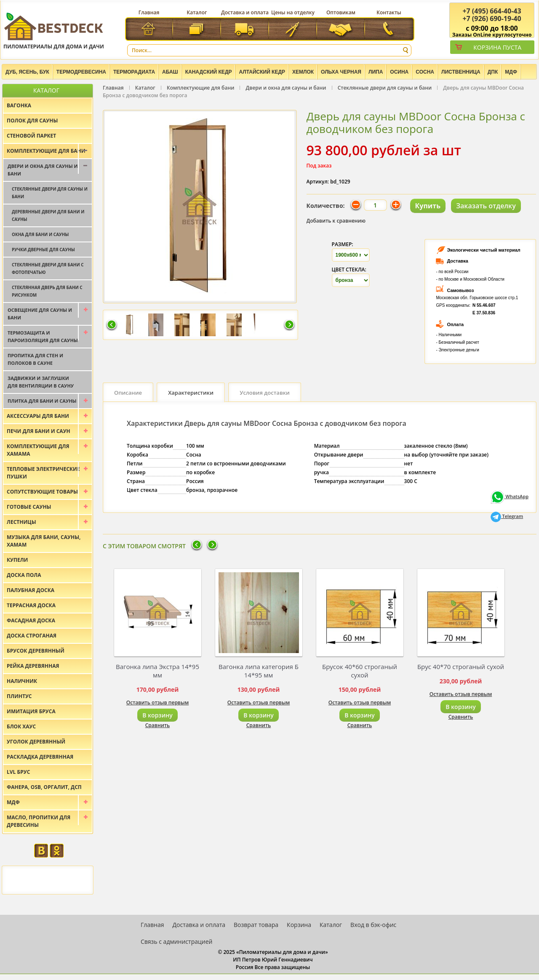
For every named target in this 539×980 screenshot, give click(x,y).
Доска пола (24, 575)
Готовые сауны (29, 507)
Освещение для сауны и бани (40, 314)
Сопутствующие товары (42, 492)
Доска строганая (32, 636)
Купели (17, 560)
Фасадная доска (31, 620)
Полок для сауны (32, 121)
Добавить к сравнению (336, 221)
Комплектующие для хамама (38, 450)
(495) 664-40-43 (492, 11)
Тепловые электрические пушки (43, 473)
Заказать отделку (486, 206)
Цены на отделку (293, 12)
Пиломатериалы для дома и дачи (54, 31)
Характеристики (191, 393)
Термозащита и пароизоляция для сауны (43, 336)
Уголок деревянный (36, 742)
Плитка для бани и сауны (42, 401)
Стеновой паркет (31, 136)
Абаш (170, 72)
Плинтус (19, 696)
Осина (399, 72)
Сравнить (158, 725)
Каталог (197, 12)
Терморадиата (134, 72)
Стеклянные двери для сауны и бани (385, 88)
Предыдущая (112, 325)
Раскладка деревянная (40, 757)
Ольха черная (341, 72)
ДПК (493, 72)
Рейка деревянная (33, 666)
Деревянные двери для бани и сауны (48, 215)
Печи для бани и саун (39, 431)
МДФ (511, 72)
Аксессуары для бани (38, 416)
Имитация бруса (31, 711)
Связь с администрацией (176, 941)
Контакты (389, 12)
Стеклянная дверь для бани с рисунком (47, 291)
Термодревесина (81, 72)
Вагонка (19, 105)
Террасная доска (31, 605)
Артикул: (318, 182)
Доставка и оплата (245, 12)
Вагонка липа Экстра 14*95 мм (157, 671)
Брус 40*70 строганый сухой (461, 667)
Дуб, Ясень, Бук (27, 72)
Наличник (22, 681)
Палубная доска (31, 590)
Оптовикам (341, 12)
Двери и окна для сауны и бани (286, 88)
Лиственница (461, 72)
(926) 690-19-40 (492, 19)
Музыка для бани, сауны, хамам (44, 541)
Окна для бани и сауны (40, 234)
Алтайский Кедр (262, 72)
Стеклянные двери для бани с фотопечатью (48, 268)
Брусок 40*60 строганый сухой (360, 671)
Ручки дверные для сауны (43, 250)
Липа (376, 72)
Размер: (343, 244)
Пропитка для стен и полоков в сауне (35, 359)
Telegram (507, 516)
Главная (149, 12)
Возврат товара (256, 925)
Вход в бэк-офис (373, 925)
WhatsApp (510, 496)
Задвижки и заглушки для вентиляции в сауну (41, 382)
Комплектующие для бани (200, 88)
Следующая (289, 325)
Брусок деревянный (36, 651)
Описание (128, 393)
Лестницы (21, 522)
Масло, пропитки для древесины (39, 821)
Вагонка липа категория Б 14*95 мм (259, 671)
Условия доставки (265, 393)
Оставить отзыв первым (158, 702)
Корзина (299, 925)
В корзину (157, 715)
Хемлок (303, 72)
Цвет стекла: (349, 270)
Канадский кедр (209, 72)
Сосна (425, 72)
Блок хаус (21, 726)
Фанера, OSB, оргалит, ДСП (44, 787)
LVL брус (18, 772)
